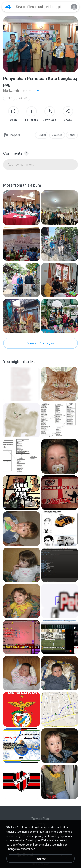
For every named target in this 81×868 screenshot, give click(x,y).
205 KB (23, 98)
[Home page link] (8, 7)
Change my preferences (21, 849)
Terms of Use (40, 819)
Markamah (11, 91)
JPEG (9, 98)
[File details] (21, 208)
